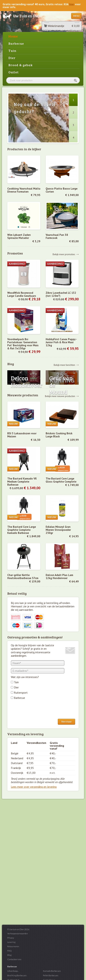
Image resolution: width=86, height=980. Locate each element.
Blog (9, 955)
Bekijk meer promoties (64, 254)
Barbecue (16, 43)
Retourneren (13, 946)
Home (13, 36)
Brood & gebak (21, 65)
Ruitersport (21, 693)
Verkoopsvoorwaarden (18, 933)
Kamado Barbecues (52, 971)
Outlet (13, 72)
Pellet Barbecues (51, 975)
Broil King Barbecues (17, 975)
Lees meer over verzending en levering (34, 787)
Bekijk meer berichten (64, 365)
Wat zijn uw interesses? (25, 677)
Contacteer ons (14, 959)
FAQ (9, 951)
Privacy (11, 938)
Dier (12, 58)
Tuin (12, 51)
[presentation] (38, 710)
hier (72, 4)
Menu (76, 16)
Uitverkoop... (13, 971)
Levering (11, 942)
